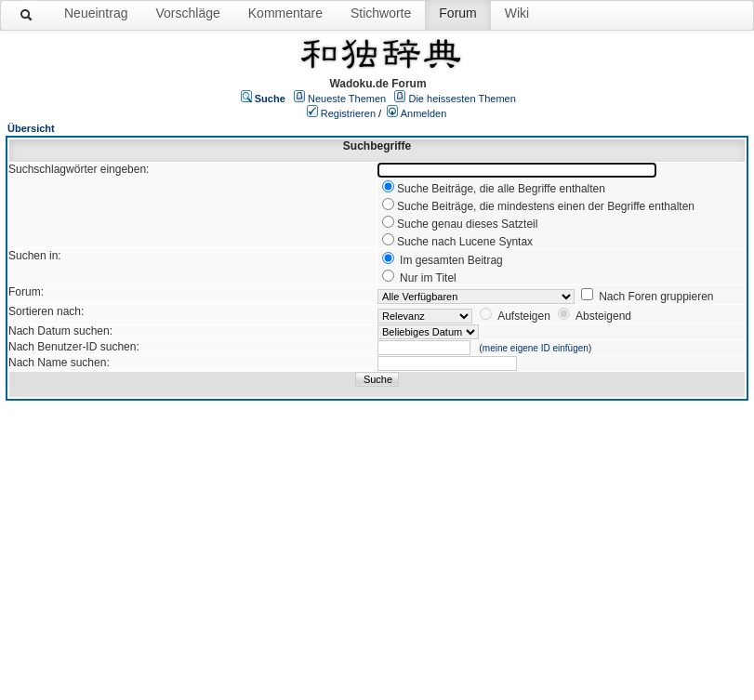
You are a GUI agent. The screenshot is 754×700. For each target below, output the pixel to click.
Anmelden (424, 113)
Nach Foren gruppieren (656, 297)
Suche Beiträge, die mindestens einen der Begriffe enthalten (546, 206)
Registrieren (348, 113)
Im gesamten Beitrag (451, 260)
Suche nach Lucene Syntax (465, 242)
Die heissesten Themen (462, 99)
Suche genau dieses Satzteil (467, 224)
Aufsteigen (524, 316)
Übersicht (31, 128)
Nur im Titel (428, 278)
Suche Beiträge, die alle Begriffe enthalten (501, 189)
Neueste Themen (347, 99)
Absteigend (603, 316)
